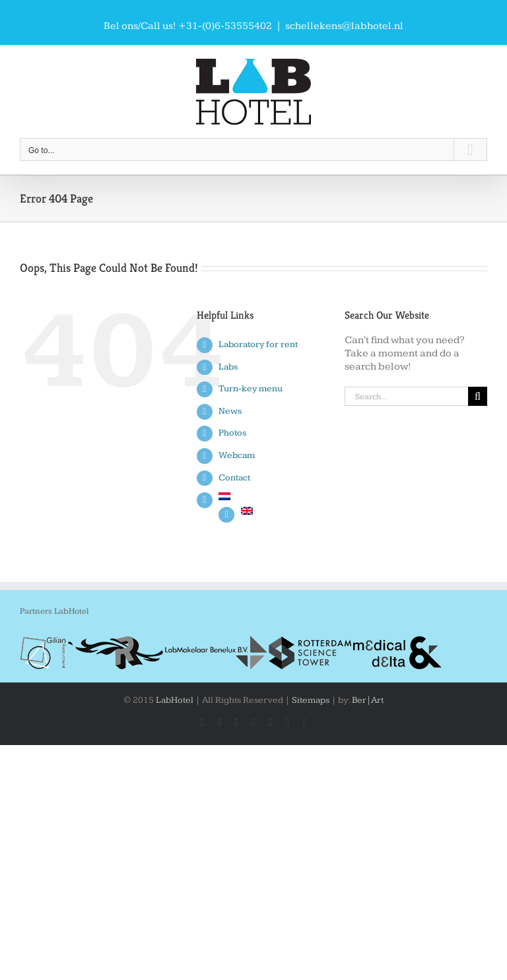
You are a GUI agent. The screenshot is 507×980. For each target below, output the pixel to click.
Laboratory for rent (258, 344)
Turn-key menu (251, 389)
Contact (234, 478)
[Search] (478, 396)
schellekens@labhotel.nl (344, 26)
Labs (228, 367)
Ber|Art (368, 700)
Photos (232, 433)
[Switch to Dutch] (271, 496)
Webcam (237, 455)
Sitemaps (311, 700)
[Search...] (406, 396)
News (230, 411)
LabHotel (175, 700)
